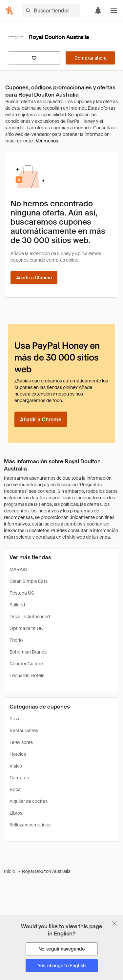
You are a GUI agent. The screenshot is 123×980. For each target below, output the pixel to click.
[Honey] (10, 10)
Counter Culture (26, 664)
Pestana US (22, 593)
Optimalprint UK (26, 628)
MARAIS (18, 569)
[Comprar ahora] (90, 58)
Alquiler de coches (29, 801)
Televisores (21, 742)
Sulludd (17, 605)
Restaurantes (24, 730)
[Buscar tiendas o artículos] (51, 10)
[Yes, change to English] (62, 966)
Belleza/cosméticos (30, 825)
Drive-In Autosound (30, 617)
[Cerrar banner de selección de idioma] (114, 923)
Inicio (10, 871)
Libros (16, 813)
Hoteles (18, 754)
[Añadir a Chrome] (34, 278)
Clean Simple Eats (29, 581)
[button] (114, 10)
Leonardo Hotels (27, 675)
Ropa (15, 789)
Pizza (15, 719)
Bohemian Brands (28, 652)
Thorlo (16, 640)
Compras (19, 778)
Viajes (16, 766)
